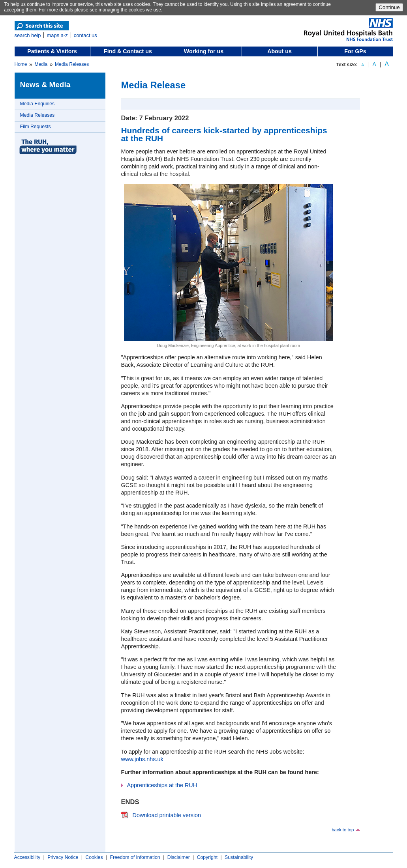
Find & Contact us (128, 51)
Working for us (204, 51)
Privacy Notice (63, 857)
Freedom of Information (135, 857)
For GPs (355, 51)
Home (21, 64)
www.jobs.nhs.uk (142, 759)
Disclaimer (179, 857)
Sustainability (239, 857)
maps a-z (57, 35)
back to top (343, 830)
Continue (389, 7)
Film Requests (36, 127)
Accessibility (27, 857)
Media (41, 64)
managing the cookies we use (130, 10)
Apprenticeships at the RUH (162, 785)
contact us (85, 35)
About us (279, 51)
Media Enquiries (38, 104)
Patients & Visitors (52, 51)
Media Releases (72, 64)
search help (28, 35)
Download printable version (167, 815)
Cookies (94, 857)
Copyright (207, 857)
